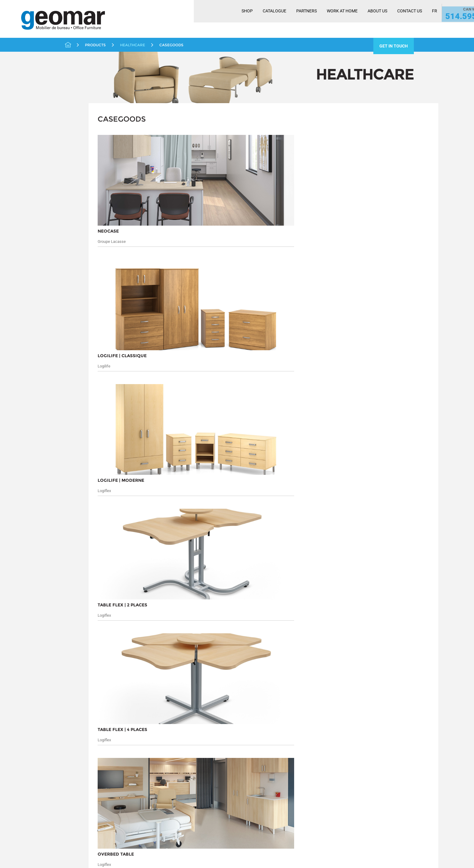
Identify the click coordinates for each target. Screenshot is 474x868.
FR (386, 19)
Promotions (79, 225)
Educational (80, 144)
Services (68, 611)
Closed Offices (82, 134)
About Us (329, 19)
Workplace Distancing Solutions (90, 297)
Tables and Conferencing (93, 274)
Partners (258, 19)
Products (115, 594)
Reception (78, 245)
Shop (199, 19)
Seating (81, 187)
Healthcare (78, 164)
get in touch (394, 46)
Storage (75, 265)
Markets (68, 603)
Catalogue (226, 19)
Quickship (78, 235)
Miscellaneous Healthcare (99, 180)
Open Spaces (81, 205)
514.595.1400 (426, 24)
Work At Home (294, 19)
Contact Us (362, 19)
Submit (384, 610)
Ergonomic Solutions (88, 154)
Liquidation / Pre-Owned (93, 196)
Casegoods (85, 172)
